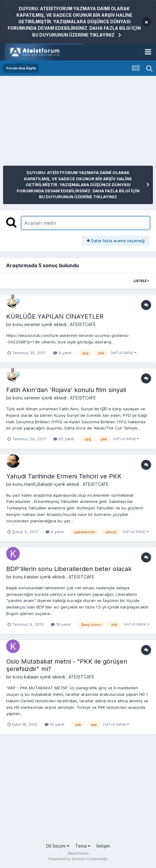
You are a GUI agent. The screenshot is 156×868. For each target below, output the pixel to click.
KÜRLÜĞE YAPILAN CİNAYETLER (55, 316)
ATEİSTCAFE (83, 324)
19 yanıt (54, 724)
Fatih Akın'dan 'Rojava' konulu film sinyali (66, 390)
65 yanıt (64, 439)
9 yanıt (55, 532)
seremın (32, 324)
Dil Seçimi (58, 846)
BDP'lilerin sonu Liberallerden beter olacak (69, 569)
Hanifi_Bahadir (39, 484)
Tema (83, 846)
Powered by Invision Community (78, 859)
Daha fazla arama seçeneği (116, 241)
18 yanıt (61, 624)
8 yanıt (62, 353)
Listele (141, 281)
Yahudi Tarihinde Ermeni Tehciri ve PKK (64, 476)
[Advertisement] (76, 122)
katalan (31, 577)
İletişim (103, 846)
